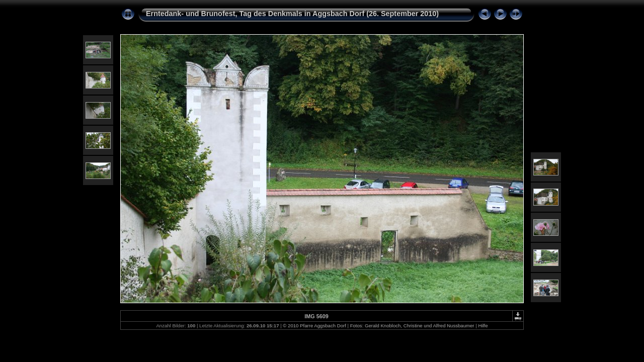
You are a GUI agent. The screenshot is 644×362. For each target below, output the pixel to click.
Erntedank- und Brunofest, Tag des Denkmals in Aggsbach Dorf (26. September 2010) (292, 14)
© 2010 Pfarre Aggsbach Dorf (314, 326)
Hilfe (483, 326)
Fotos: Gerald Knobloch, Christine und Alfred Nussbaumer (412, 326)
